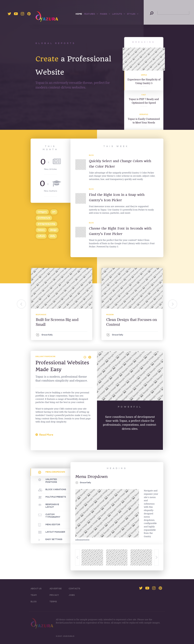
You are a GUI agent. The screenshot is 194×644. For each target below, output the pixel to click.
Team (34, 595)
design (53, 230)
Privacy (54, 595)
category (42, 212)
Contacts (74, 589)
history (41, 230)
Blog (91, 155)
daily (53, 236)
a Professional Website (65, 72)
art (54, 212)
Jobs (72, 595)
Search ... (150, 11)
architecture (44, 218)
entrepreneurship (47, 224)
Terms (53, 602)
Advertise (56, 589)
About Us (36, 589)
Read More (46, 435)
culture (41, 236)
